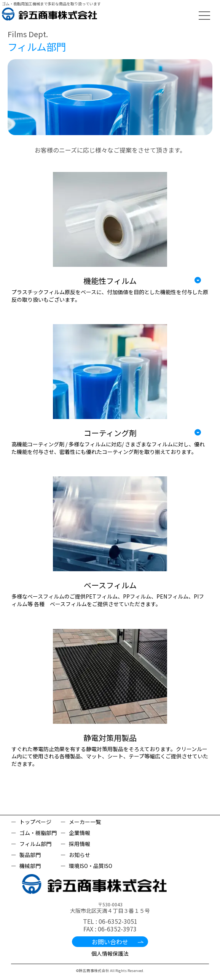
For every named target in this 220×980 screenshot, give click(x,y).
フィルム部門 (35, 844)
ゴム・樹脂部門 (38, 833)
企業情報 (80, 833)
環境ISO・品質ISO (91, 866)
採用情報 (80, 844)
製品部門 (30, 855)
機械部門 (30, 866)
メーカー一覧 (85, 822)
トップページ (35, 822)
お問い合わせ (110, 942)
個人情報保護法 (110, 953)
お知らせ (80, 855)
